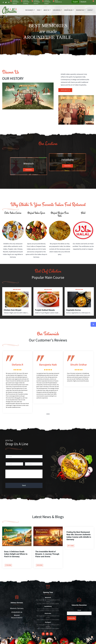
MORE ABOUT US (65, 90)
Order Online (68, 10)
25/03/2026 (40, 565)
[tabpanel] (48, 30)
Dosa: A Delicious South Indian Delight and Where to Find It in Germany (16, 554)
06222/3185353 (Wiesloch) (16, 3)
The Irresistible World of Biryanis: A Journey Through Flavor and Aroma (47, 554)
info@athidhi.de (58, 2)
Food (38, 10)
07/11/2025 (71, 546)
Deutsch (83, 2)
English (75, 2)
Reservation (80, 10)
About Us (46, 10)
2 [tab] (49, 52)
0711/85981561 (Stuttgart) (47, 3)
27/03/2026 (8, 565)
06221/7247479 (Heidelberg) (26, 3)
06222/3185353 (17, 618)
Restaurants (29, 10)
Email (79, 610)
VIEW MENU (29, 170)
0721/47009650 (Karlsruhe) (37, 3)
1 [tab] (47, 52)
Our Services (57, 10)
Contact (90, 10)
